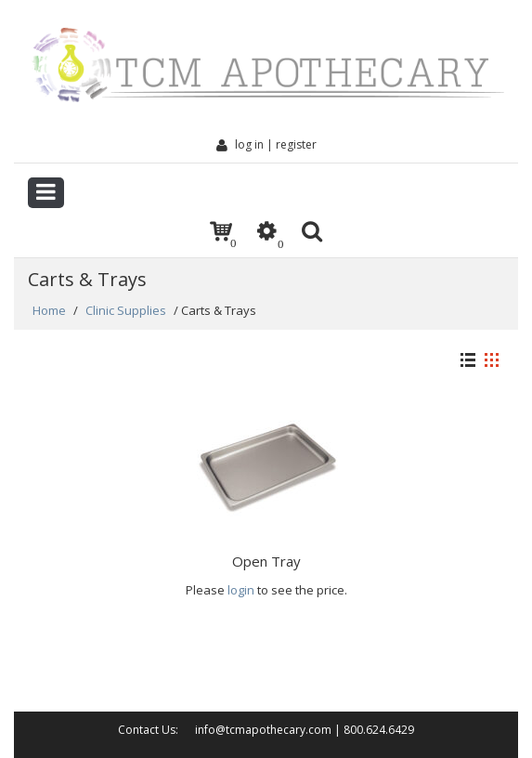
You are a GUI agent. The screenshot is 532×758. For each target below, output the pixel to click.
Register (296, 144)
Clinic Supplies (126, 310)
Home (49, 310)
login (241, 590)
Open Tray (266, 562)
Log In (240, 144)
